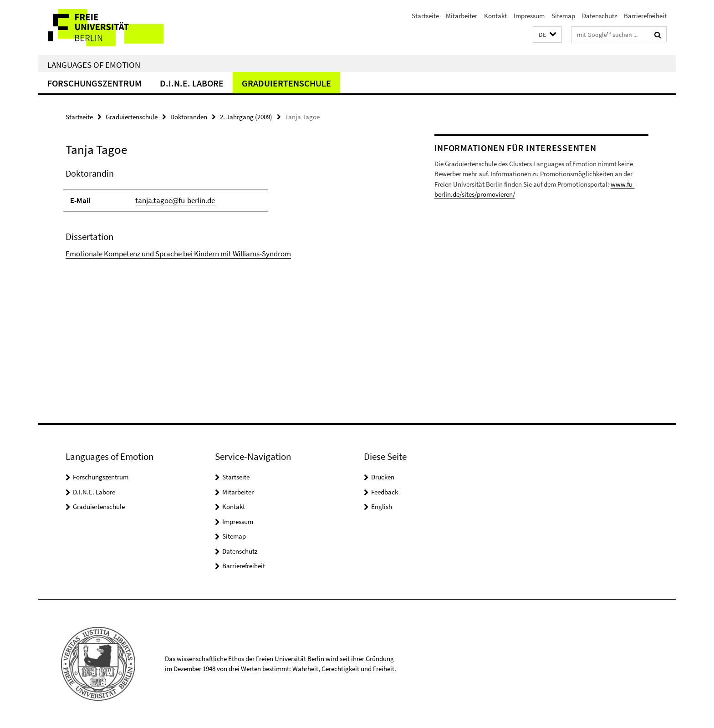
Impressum (529, 16)
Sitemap (563, 16)
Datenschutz (599, 16)
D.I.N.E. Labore (192, 83)
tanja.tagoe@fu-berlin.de (175, 200)
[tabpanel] (233, 213)
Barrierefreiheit (645, 16)
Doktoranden (189, 117)
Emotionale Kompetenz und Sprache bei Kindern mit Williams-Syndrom (178, 254)
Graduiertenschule (286, 83)
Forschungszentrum (94, 83)
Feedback (385, 492)
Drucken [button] (383, 477)
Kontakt (495, 16)
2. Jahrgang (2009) (246, 117)
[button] (547, 35)
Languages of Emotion (94, 65)
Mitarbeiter (462, 16)
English (382, 507)
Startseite (425, 16)
